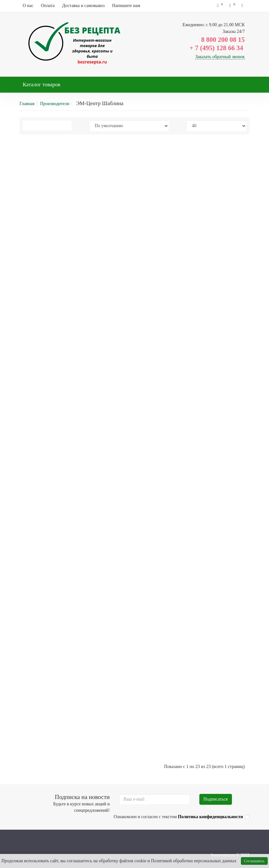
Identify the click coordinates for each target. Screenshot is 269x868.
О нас (28, 6)
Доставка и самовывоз (83, 6)
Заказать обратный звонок (220, 57)
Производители (55, 104)
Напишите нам (126, 6)
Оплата (48, 6)
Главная (27, 104)
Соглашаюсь (254, 861)
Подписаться (216, 799)
